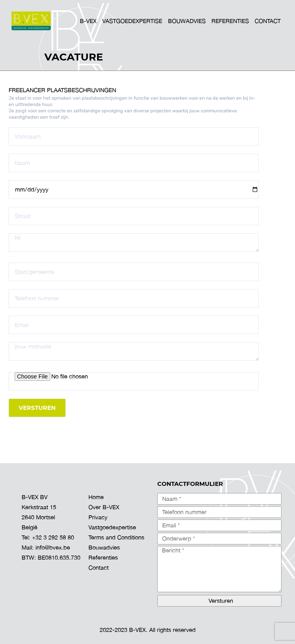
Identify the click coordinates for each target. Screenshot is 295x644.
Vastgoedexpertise (112, 527)
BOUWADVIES (187, 21)
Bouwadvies (104, 547)
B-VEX (88, 21)
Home (96, 497)
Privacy (98, 517)
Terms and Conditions (116, 537)
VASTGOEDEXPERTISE (132, 21)
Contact (268, 21)
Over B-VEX (104, 507)
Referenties (230, 21)
